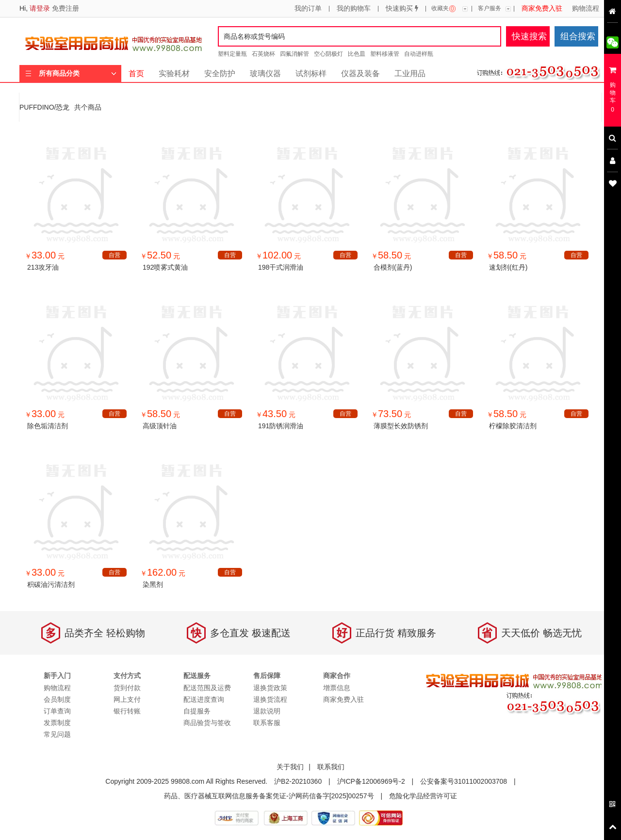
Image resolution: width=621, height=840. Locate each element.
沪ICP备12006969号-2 (371, 781)
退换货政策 (270, 688)
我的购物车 (354, 9)
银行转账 (127, 711)
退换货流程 (270, 699)
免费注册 (65, 8)
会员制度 (57, 699)
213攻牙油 (43, 267)
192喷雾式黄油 (165, 267)
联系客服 (267, 723)
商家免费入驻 (542, 9)
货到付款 (127, 688)
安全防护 (220, 73)
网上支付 (127, 699)
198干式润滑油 (281, 267)
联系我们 (331, 767)
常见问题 (57, 734)
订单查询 (57, 711)
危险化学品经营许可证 (423, 796)
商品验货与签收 (207, 723)
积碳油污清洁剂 (51, 584)
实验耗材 (174, 73)
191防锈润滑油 (281, 426)
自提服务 (197, 711)
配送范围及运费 (207, 688)
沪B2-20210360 (298, 781)
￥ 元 (45, 256)
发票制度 (57, 723)
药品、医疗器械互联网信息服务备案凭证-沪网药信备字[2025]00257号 (269, 796)
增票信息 (337, 688)
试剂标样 (311, 73)
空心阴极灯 (328, 54)
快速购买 (402, 9)
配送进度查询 (204, 699)
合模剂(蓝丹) (393, 267)
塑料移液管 (385, 54)
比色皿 (357, 54)
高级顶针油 (160, 426)
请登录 (40, 8)
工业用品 (410, 73)
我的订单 (308, 9)
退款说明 (267, 711)
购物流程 (586, 9)
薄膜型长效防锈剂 (401, 426)
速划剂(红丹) (508, 267)
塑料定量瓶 (232, 54)
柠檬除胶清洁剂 (513, 426)
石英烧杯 (263, 54)
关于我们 (290, 767)
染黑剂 (153, 584)
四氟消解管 (294, 54)
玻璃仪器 (265, 73)
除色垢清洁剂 (48, 426)
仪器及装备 (360, 73)
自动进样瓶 (419, 54)
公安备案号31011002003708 (464, 781)
